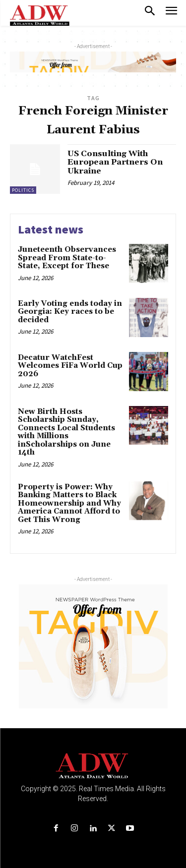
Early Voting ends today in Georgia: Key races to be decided (70, 312)
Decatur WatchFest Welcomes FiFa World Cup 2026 (70, 366)
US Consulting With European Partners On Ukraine (115, 162)
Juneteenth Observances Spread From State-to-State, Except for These (67, 258)
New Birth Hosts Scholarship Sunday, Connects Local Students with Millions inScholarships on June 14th (66, 432)
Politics (23, 190)
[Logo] (93, 766)
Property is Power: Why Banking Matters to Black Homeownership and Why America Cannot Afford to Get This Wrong (69, 503)
